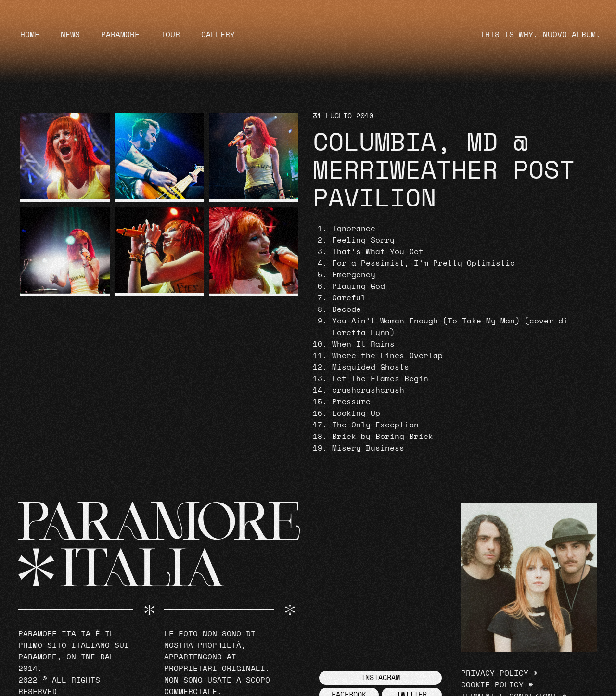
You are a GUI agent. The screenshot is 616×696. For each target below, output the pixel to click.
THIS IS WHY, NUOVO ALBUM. (540, 35)
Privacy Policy (495, 673)
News (70, 35)
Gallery (218, 35)
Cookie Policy (492, 685)
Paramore (120, 35)
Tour (170, 35)
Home (30, 35)
